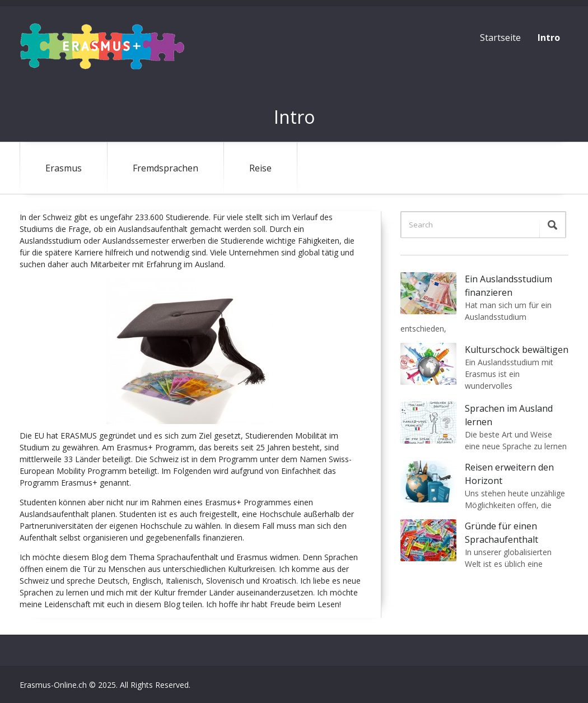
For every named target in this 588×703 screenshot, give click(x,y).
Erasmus (64, 168)
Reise (260, 168)
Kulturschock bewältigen (517, 350)
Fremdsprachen (165, 168)
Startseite (500, 38)
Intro (549, 38)
